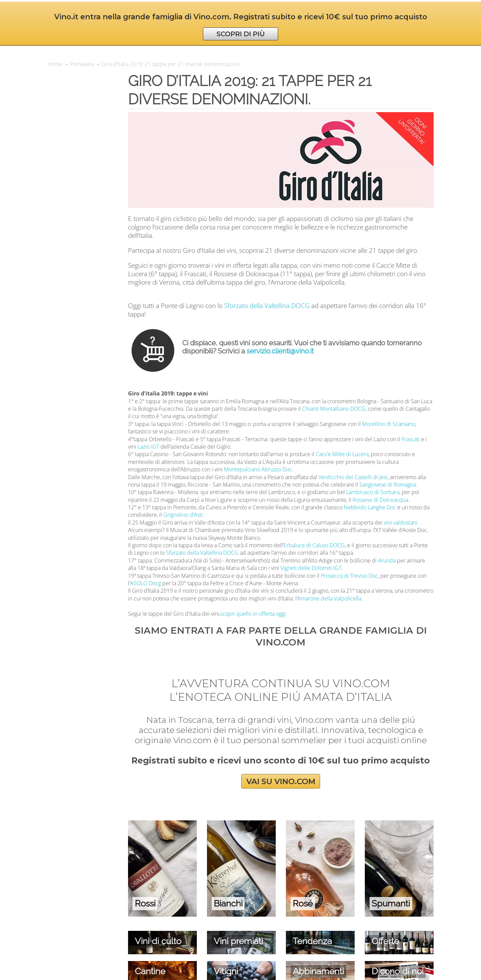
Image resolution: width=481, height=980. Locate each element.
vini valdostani (401, 523)
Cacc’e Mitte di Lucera (342, 454)
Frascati (411, 439)
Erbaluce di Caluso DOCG (314, 545)
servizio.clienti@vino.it (280, 351)
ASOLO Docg (145, 583)
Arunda (387, 560)
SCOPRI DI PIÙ (241, 34)
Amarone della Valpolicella (329, 598)
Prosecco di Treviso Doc (349, 576)
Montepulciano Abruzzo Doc (258, 469)
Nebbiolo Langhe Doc (370, 507)
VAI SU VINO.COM (281, 781)
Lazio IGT (148, 447)
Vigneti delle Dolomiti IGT (311, 568)
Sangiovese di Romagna (388, 485)
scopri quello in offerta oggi (253, 614)
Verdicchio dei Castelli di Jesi (353, 477)
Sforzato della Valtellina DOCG (267, 305)
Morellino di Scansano (389, 424)
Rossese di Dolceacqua (380, 500)
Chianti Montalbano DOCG (334, 409)
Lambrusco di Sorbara (373, 492)
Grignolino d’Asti (183, 515)
